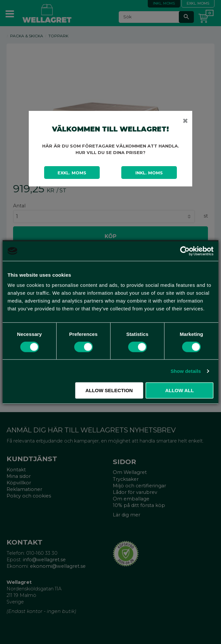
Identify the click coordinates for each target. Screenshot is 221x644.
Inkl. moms (149, 173)
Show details (186, 371)
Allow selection (109, 390)
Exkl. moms (72, 173)
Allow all (179, 390)
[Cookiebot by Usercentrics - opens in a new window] (185, 251)
